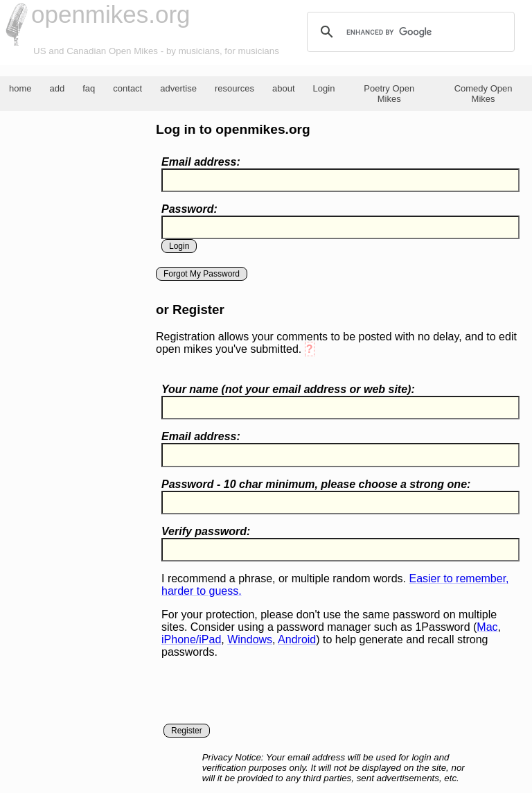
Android (297, 639)
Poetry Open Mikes (389, 94)
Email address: (201, 162)
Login (324, 88)
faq (89, 88)
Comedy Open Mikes (484, 94)
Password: (189, 209)
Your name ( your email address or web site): (288, 389)
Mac (487, 627)
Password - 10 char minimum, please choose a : (316, 484)
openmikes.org (111, 14)
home (20, 88)
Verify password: (206, 531)
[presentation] (267, 697)
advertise (178, 88)
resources (234, 88)
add (57, 88)
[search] (409, 32)
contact (127, 88)
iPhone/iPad (191, 639)
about (284, 88)
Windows (250, 639)
